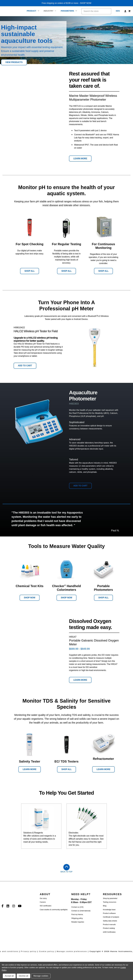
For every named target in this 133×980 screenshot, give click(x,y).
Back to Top (66, 872)
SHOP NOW (86, 3)
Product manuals (109, 924)
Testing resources (110, 902)
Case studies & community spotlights (54, 910)
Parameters (69, 11)
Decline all (23, 976)
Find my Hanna (77, 914)
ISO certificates (45, 906)
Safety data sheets (110, 921)
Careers (43, 902)
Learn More (80, 159)
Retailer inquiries (78, 922)
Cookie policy (47, 951)
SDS (118, 11)
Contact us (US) (77, 907)
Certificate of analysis (111, 917)
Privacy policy (29, 951)
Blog (105, 906)
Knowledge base (109, 910)
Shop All (30, 271)
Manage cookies (41, 976)
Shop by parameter (110, 898)
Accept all (9, 976)
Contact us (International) (81, 911)
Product (33, 11)
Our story (43, 898)
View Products (14, 62)
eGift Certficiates (109, 932)
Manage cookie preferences (72, 951)
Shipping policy (77, 918)
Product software (109, 913)
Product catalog (109, 928)
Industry (50, 11)
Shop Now (30, 598)
